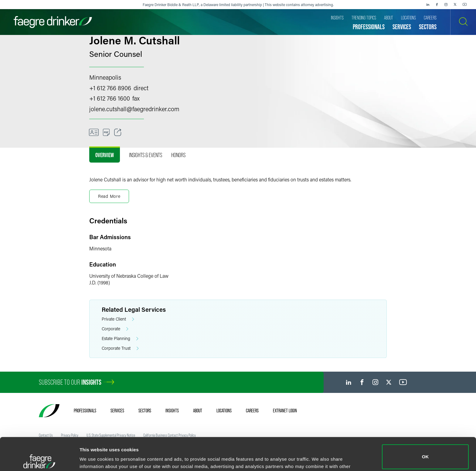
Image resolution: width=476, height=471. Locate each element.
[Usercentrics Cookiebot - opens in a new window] (39, 459)
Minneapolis (105, 77)
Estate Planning (120, 339)
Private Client (118, 319)
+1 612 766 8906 (110, 88)
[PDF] (106, 132)
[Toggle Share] (118, 132)
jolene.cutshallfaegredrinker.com (134, 109)
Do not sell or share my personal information (425, 451)
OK (425, 424)
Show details (94, 458)
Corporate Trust (120, 348)
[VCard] (94, 132)
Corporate (115, 329)
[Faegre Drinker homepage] (53, 22)
